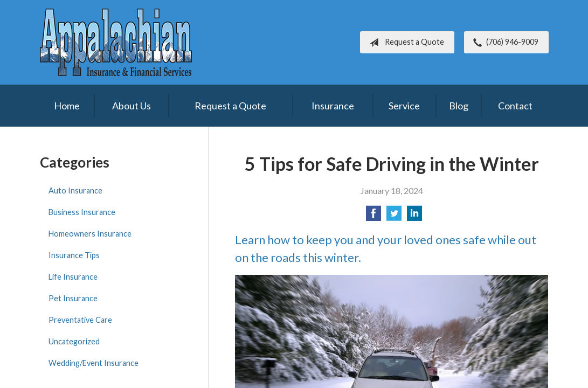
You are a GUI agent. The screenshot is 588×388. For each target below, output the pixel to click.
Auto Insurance (75, 190)
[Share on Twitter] (394, 216)
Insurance (333, 106)
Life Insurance (73, 277)
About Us (132, 106)
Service (404, 106)
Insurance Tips (74, 255)
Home (67, 106)
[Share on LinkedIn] (414, 216)
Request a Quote (404, 43)
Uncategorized (74, 341)
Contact (515, 106)
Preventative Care (80, 320)
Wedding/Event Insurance (94, 363)
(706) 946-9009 (504, 43)
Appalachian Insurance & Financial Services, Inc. (116, 42)
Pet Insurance (73, 298)
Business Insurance (82, 212)
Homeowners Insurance (90, 234)
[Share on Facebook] (373, 216)
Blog (459, 106)
